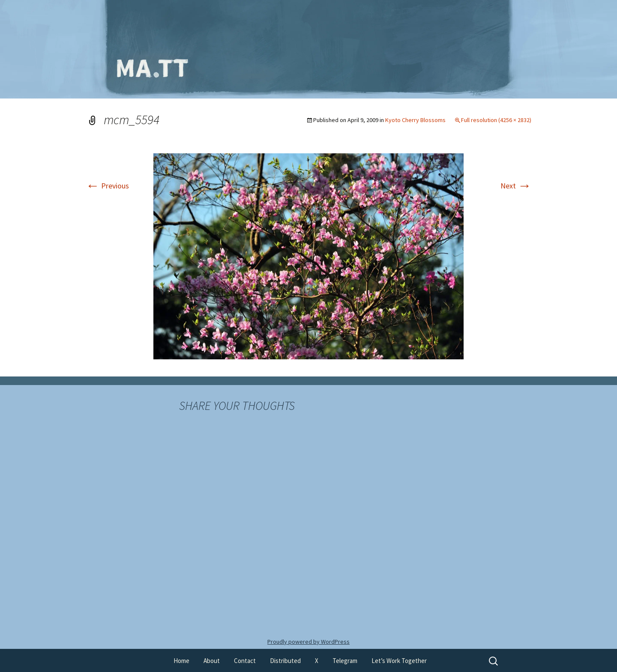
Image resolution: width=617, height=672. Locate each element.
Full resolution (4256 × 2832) (496, 120)
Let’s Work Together (399, 661)
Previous (107, 186)
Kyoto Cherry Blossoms (415, 120)
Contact (245, 661)
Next (516, 186)
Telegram (345, 661)
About (212, 661)
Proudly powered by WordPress (308, 642)
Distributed (285, 661)
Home (181, 661)
